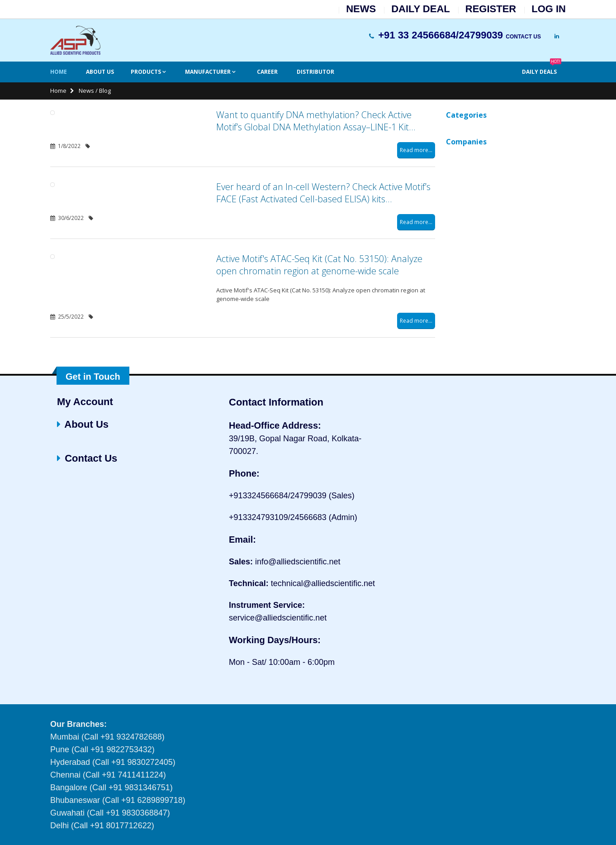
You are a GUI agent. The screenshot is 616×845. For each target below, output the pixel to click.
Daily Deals (542, 69)
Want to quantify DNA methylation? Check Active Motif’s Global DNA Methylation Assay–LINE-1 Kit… (316, 121)
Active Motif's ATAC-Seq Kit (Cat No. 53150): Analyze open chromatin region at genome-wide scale (319, 265)
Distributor (315, 72)
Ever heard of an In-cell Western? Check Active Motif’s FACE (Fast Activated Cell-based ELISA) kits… (323, 193)
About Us (100, 72)
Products (147, 72)
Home (59, 72)
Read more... (416, 150)
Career (267, 72)
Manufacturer (208, 72)
